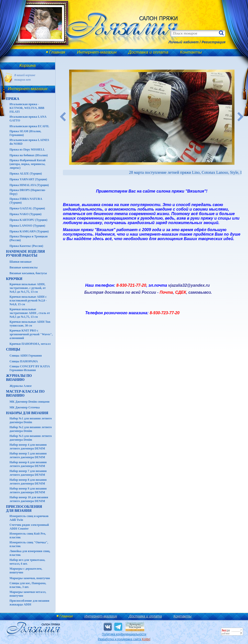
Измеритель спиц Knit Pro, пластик (28, 535)
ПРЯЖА (13, 99)
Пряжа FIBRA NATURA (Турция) (26, 201)
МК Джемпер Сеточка (25, 407)
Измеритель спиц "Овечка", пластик (29, 544)
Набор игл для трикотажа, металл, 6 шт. (27, 562)
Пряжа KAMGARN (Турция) (29, 231)
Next (241, 117)
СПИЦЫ (13, 349)
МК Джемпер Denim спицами (29, 402)
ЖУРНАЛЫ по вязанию (19, 378)
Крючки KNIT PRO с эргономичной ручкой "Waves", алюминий (31, 334)
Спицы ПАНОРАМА (24, 361)
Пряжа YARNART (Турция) (28, 179)
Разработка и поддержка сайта (124, 639)
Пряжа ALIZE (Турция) (26, 174)
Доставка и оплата (148, 52)
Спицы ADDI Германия (26, 356)
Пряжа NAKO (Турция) (26, 214)
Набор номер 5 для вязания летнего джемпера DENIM (28, 455)
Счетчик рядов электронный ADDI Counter (29, 527)
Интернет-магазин (97, 52)
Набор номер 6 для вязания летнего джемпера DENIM (28, 464)
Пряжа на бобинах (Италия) (29, 155)
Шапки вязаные (21, 262)
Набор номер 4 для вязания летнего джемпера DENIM (28, 447)
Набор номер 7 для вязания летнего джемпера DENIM (28, 473)
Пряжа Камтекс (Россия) (26, 246)
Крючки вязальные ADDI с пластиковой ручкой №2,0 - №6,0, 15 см (28, 300)
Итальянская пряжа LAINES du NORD (29, 142)
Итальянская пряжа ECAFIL (29, 126)
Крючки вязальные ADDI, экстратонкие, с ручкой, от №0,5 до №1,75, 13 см (28, 288)
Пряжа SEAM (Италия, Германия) (25, 133)
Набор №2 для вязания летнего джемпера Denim (31, 429)
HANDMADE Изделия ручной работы (25, 254)
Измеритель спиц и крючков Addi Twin (29, 518)
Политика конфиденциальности (124, 634)
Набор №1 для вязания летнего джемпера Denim (31, 420)
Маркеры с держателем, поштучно (26, 571)
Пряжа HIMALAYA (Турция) (29, 185)
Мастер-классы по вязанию (25, 393)
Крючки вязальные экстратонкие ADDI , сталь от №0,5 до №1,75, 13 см (30, 313)
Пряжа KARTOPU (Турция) (28, 220)
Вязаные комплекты (24, 267)
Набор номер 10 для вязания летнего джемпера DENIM (29, 499)
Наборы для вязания (27, 413)
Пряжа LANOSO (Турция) (27, 226)
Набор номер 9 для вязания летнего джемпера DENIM (28, 490)
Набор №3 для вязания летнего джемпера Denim (31, 438)
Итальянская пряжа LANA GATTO (28, 119)
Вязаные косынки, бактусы (28, 273)
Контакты (191, 52)
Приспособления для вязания (24, 509)
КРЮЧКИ (14, 279)
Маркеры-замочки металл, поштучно (28, 594)
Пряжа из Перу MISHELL (27, 149)
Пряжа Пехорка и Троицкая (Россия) (29, 238)
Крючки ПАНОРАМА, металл (30, 344)
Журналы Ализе (21, 386)
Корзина (28, 65)
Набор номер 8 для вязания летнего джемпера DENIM (28, 482)
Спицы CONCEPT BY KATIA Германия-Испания (30, 368)
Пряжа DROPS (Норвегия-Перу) (28, 192)
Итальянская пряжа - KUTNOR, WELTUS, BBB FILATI (27, 108)
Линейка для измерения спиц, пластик (30, 553)
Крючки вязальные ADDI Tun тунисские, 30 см (30, 324)
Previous (63, 117)
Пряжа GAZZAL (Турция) (27, 208)
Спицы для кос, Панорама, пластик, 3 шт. (28, 585)
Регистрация (214, 42)
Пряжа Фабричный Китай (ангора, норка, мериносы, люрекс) (28, 164)
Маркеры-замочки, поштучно (30, 578)
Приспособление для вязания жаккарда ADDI (29, 603)
